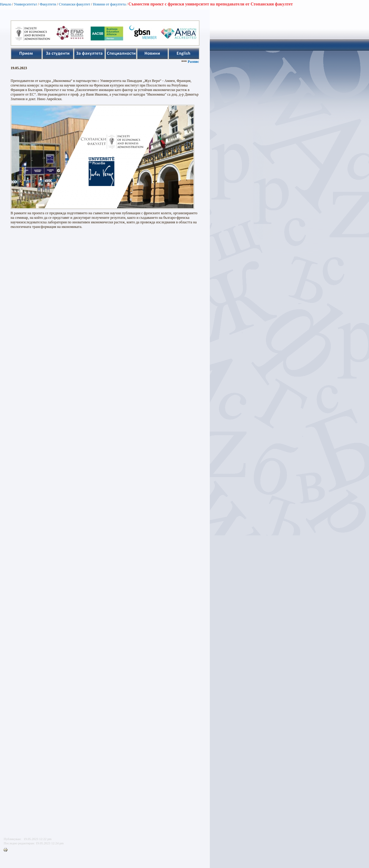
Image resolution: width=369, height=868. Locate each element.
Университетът (25, 4)
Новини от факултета (109, 4)
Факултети (48, 4)
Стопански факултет (75, 4)
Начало (6, 4)
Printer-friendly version (7, 850)
